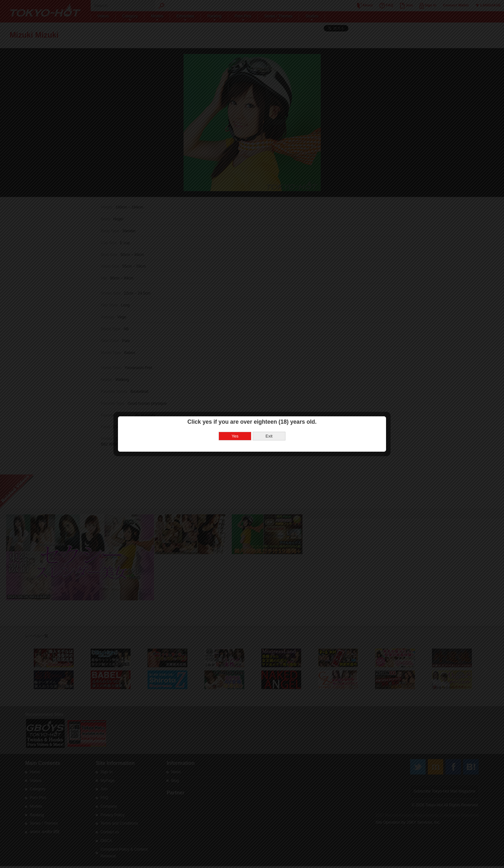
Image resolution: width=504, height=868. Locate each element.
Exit (269, 410)
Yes (235, 410)
